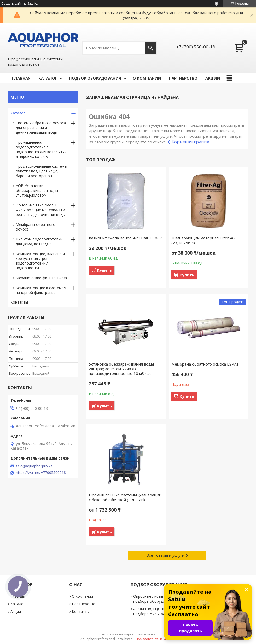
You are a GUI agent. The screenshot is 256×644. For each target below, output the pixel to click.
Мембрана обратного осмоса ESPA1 (205, 364)
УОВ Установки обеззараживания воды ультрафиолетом (37, 190)
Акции (16, 611)
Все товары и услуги (165, 555)
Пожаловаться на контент (156, 639)
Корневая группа (191, 142)
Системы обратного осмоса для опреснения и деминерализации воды (41, 128)
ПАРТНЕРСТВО (183, 78)
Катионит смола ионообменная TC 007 (125, 238)
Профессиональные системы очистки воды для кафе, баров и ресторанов (41, 171)
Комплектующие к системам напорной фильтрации (41, 290)
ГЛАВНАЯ (21, 78)
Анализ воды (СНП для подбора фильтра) (153, 611)
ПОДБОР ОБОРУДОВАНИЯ (95, 78)
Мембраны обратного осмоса (36, 227)
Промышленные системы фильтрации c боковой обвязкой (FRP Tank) (125, 497)
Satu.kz (152, 634)
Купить (104, 270)
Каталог (18, 113)
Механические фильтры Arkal (42, 278)
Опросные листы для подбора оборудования (154, 599)
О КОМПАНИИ (147, 78)
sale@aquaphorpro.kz (34, 466)
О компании (82, 596)
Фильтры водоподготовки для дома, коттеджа (39, 241)
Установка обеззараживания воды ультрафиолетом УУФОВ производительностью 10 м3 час (121, 369)
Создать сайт (11, 4)
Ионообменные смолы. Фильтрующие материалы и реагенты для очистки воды (40, 210)
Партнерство (84, 604)
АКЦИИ (213, 78)
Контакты (19, 302)
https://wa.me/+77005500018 (41, 473)
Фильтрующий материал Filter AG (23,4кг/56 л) (203, 240)
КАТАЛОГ (48, 78)
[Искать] (151, 48)
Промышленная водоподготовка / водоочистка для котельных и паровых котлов (41, 149)
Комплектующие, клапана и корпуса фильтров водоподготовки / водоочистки (40, 261)
